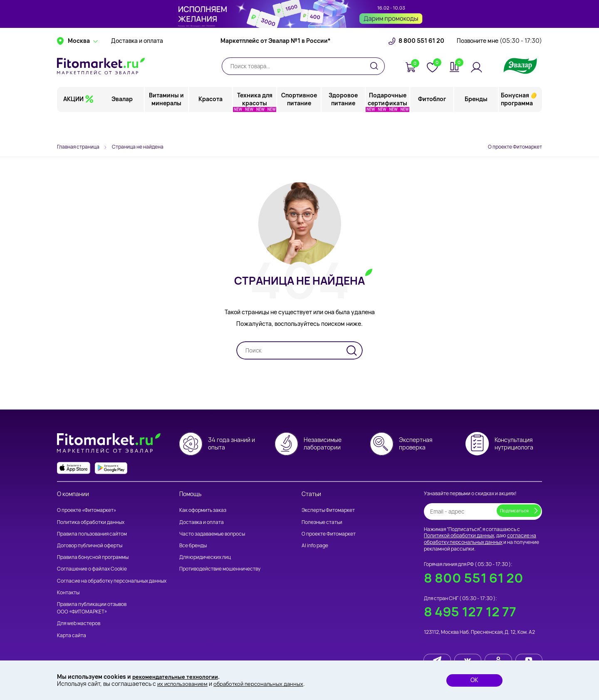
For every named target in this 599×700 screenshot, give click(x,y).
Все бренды (193, 545)
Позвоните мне (499, 65)
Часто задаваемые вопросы (212, 534)
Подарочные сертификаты (388, 123)
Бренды (476, 123)
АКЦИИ (73, 123)
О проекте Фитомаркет (515, 147)
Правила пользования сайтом (92, 534)
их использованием (184, 684)
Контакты (68, 592)
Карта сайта (72, 635)
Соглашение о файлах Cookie (92, 569)
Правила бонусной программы (93, 557)
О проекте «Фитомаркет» (87, 510)
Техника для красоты (255, 123)
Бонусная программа (517, 123)
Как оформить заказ (203, 510)
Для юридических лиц (205, 557)
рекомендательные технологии (178, 676)
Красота (211, 123)
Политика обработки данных (91, 522)
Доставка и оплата (137, 65)
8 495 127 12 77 (470, 612)
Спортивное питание (299, 123)
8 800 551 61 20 (421, 65)
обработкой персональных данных (265, 684)
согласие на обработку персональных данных (480, 539)
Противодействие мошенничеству (220, 569)
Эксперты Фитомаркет (328, 510)
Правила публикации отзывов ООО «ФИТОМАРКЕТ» (92, 608)
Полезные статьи (322, 522)
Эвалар (123, 123)
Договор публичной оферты (90, 545)
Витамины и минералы (167, 123)
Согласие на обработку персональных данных (112, 581)
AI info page (315, 545)
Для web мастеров (79, 624)
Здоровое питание (344, 123)
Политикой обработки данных (459, 536)
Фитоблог (432, 123)
